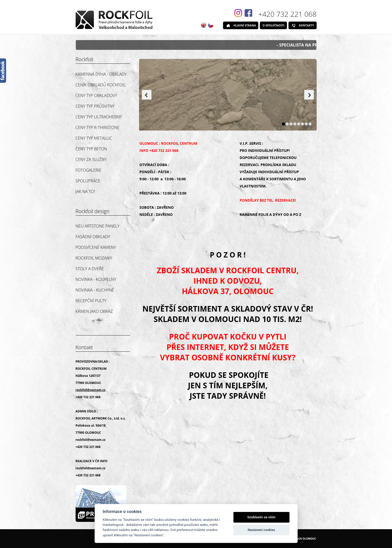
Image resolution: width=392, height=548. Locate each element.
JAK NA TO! (85, 191)
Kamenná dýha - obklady (101, 74)
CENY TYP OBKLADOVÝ (96, 95)
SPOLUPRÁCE (88, 181)
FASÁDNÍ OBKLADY (93, 237)
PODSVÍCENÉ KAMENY (96, 247)
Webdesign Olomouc (302, 539)
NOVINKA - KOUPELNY (96, 279)
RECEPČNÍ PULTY (91, 301)
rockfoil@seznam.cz (91, 440)
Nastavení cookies (261, 530)
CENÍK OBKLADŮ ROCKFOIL (101, 85)
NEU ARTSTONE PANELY (98, 226)
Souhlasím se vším (261, 517)
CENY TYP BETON (91, 149)
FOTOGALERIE (88, 170)
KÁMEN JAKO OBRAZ (94, 311)
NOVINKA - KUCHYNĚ (95, 290)
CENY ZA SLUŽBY (91, 159)
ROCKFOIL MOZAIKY (94, 258)
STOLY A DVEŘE (90, 269)
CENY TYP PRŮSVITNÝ (95, 106)
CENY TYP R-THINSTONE (98, 127)
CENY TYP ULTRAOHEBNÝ (99, 117)
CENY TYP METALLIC (94, 138)
